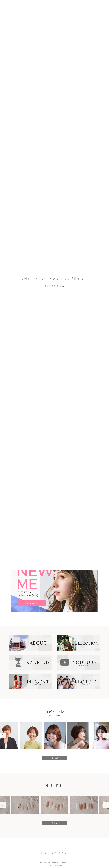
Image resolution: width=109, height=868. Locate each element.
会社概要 (44, 862)
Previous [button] (97, 126)
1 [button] (100, 126)
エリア (54, 509)
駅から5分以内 (28, 530)
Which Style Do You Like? (23, 126)
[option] (54, 126)
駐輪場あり (78, 530)
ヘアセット (49, 535)
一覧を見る (54, 481)
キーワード (29, 509)
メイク (47, 530)
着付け (40, 535)
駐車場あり (66, 530)
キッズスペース (28, 535)
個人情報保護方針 (54, 862)
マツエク (56, 530)
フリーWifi (70, 535)
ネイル (39, 530)
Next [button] (105, 126)
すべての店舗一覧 (41, 542)
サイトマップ (65, 862)
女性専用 (60, 535)
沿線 (80, 509)
